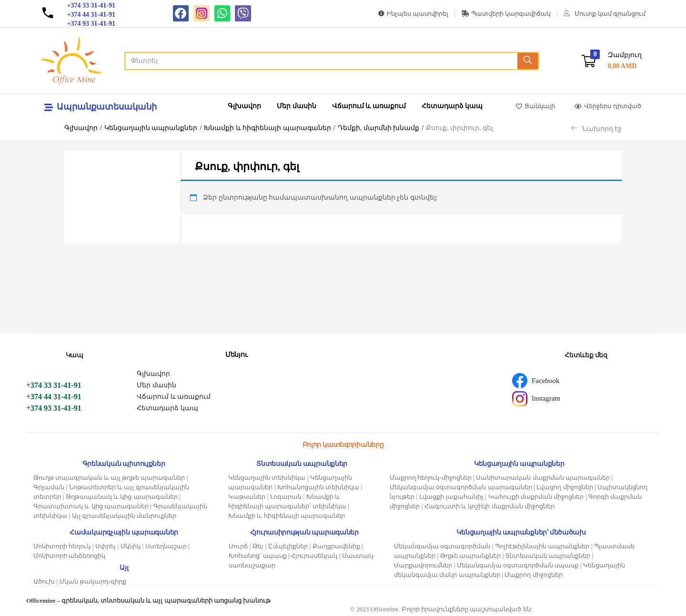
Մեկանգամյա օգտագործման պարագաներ (461, 487)
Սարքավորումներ (423, 565)
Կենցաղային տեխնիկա (267, 478)
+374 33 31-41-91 (54, 385)
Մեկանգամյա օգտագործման (442, 546)
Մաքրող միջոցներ (533, 575)
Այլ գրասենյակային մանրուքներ (124, 516)
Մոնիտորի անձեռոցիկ (69, 556)
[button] (612, 61)
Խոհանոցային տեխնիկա (318, 487)
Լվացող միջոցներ (565, 487)
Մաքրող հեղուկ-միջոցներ (431, 478)
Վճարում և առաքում (369, 106)
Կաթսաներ (247, 497)
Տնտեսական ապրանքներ (548, 556)
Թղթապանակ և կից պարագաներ (122, 497)
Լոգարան (286, 497)
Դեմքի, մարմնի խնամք (379, 128)
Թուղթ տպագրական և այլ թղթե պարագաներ (109, 478)
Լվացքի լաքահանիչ (451, 497)
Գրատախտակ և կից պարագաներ (91, 506)
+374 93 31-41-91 (54, 408)
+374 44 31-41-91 (54, 397)
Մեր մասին (297, 106)
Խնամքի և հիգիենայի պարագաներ (267, 128)
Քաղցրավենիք (336, 546)
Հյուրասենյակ (314, 556)
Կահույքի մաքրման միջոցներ (536, 497)
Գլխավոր (244, 106)
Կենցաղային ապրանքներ (151, 128)
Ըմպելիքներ (288, 546)
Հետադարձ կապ (452, 106)
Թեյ (258, 546)
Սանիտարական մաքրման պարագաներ (543, 478)
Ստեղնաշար (166, 546)
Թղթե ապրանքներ (470, 556)
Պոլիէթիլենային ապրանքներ (542, 546)
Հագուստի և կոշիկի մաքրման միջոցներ (489, 506)
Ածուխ (44, 581)
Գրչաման (49, 487)
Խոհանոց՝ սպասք (257, 556)
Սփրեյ (106, 546)
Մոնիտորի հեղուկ (62, 546)
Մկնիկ (131, 546)
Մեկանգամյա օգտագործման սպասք (518, 565)
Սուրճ (238, 546)
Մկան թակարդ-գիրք (93, 581)
